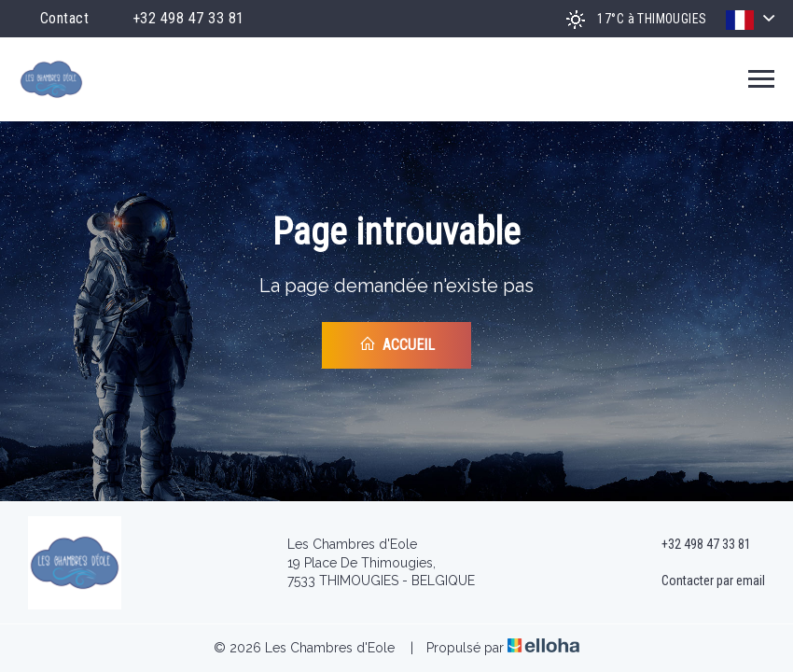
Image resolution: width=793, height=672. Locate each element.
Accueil (397, 344)
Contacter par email (703, 581)
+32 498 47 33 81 (696, 545)
